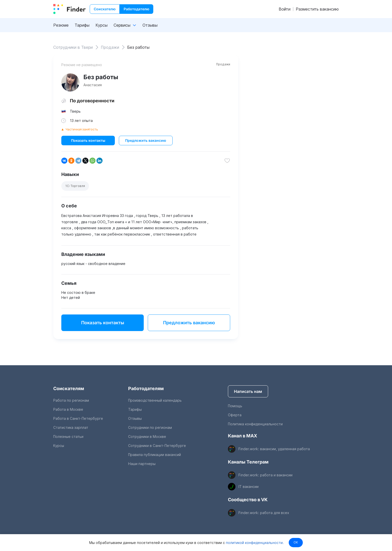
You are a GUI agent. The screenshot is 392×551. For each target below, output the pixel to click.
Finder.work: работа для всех (264, 513)
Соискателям (69, 388)
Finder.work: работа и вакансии (265, 475)
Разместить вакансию (317, 9)
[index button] (69, 9)
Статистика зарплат (71, 427)
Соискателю (105, 9)
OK (296, 542)
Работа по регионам (71, 400)
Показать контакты (88, 140)
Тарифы (82, 25)
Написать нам (248, 391)
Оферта (235, 415)
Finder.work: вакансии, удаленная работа (274, 449)
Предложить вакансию (146, 140)
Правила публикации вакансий (155, 455)
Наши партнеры (142, 464)
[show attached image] (70, 82)
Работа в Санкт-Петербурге (78, 418)
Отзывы (150, 25)
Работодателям (146, 388)
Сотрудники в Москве (147, 437)
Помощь (235, 406)
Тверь (75, 111)
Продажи (223, 64)
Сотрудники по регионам (150, 427)
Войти (285, 9)
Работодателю (136, 9)
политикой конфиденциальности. (254, 542)
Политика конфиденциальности (255, 424)
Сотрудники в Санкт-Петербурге (157, 446)
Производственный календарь (155, 400)
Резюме (61, 25)
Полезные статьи (68, 437)
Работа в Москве (68, 409)
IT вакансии (249, 487)
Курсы (102, 25)
